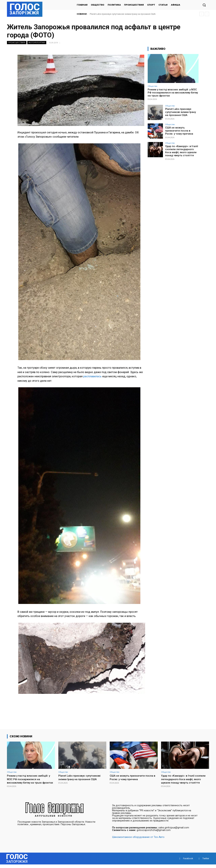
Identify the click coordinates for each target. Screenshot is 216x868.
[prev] (202, 14)
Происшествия (17, 43)
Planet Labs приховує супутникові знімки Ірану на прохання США (123, 14)
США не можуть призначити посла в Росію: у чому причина (181, 131)
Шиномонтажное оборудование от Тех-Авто (138, 841)
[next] (207, 14)
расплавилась (92, 376)
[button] (204, 5)
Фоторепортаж (37, 43)
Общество (153, 86)
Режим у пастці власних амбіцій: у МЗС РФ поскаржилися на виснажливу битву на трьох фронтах (173, 93)
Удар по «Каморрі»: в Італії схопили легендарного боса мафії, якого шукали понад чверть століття (181, 150)
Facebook (188, 862)
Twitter (206, 862)
